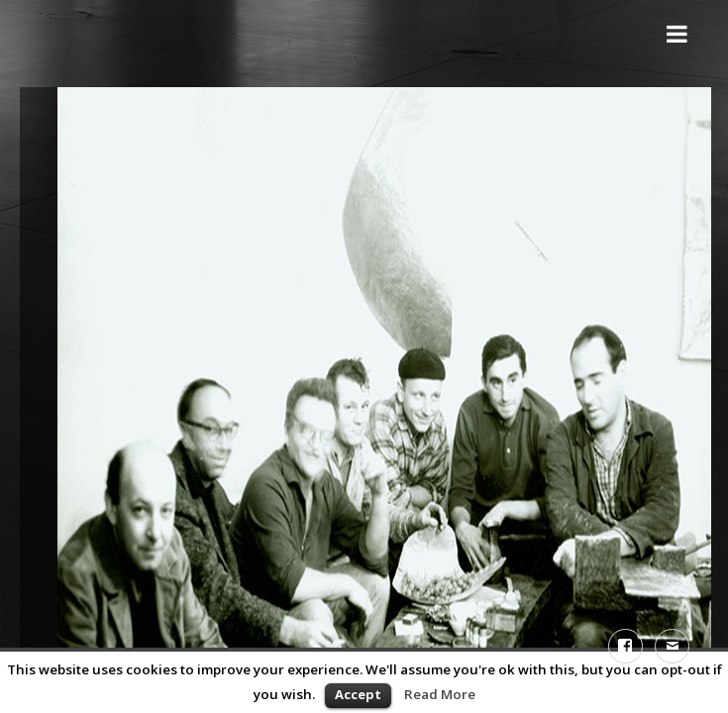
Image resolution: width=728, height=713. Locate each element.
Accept (358, 694)
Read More (440, 694)
